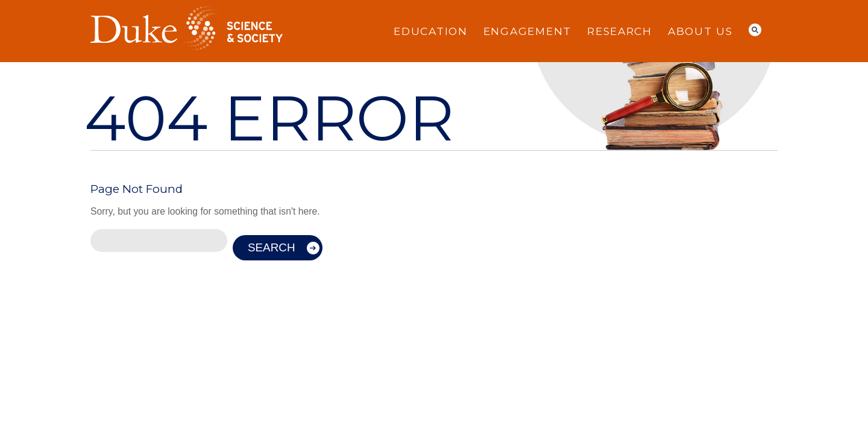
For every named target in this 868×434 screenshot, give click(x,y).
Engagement (527, 31)
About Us (700, 31)
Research (620, 31)
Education (431, 31)
